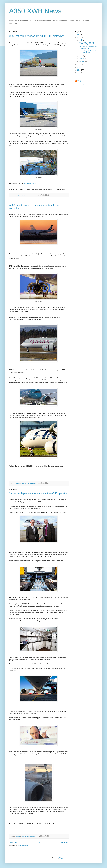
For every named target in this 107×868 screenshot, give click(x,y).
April (80, 40)
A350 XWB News (35, 11)
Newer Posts (14, 842)
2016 (79, 38)
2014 (79, 67)
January (82, 61)
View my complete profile (83, 84)
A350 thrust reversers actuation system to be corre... (88, 47)
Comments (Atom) (23, 846)
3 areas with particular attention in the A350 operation (39, 493)
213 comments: (32, 195)
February (82, 59)
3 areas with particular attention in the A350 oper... (88, 52)
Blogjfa (80, 81)
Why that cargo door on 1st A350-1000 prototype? (37, 36)
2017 (79, 35)
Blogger (62, 858)
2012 (79, 73)
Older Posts (64, 842)
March (81, 56)
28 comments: (31, 836)
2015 (79, 65)
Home (39, 842)
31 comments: (32, 483)
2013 (79, 70)
